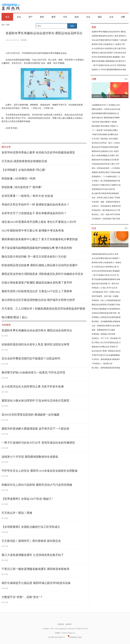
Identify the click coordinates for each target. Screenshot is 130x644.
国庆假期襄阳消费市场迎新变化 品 (105, 113)
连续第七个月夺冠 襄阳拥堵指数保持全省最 (109, 70)
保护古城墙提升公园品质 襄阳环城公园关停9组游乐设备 (36, 583)
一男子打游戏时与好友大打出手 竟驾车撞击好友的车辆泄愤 (38, 443)
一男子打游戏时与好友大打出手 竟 (105, 275)
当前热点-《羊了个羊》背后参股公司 (106, 338)
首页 (7, 17)
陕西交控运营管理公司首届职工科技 (106, 305)
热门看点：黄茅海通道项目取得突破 (106, 368)
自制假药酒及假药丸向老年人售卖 (105, 254)
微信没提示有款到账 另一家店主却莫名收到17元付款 (34, 257)
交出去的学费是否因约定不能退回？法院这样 (109, 40)
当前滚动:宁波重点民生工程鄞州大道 (106, 185)
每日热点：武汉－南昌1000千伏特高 (106, 214)
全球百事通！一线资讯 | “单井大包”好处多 (27, 196)
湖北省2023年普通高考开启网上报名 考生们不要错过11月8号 (39, 222)
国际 (100, 17)
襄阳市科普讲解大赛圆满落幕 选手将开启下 (109, 61)
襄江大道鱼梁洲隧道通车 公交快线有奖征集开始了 (33, 555)
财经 (42, 17)
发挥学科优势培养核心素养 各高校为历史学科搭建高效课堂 (38, 152)
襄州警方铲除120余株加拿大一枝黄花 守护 (108, 44)
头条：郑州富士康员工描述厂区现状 (106, 198)
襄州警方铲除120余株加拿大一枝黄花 (106, 263)
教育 (54, 17)
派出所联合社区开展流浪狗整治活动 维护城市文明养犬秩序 (38, 300)
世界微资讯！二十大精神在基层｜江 (106, 177)
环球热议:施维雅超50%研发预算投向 (106, 309)
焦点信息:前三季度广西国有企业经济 (106, 351)
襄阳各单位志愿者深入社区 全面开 (105, 151)
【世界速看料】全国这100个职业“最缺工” (27, 499)
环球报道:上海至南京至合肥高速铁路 (106, 317)
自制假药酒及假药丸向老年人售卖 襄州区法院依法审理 (35, 344)
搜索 (72, 26)
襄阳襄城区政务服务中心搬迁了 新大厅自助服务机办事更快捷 (40, 239)
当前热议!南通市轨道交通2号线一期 (106, 313)
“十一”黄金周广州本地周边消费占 (105, 130)
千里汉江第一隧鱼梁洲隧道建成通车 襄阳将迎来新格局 (35, 569)
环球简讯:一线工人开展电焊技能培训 (106, 300)
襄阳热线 (11, 6)
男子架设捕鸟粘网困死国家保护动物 (106, 279)
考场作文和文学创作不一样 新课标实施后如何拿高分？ (35, 205)
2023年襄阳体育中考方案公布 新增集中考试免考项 (33, 231)
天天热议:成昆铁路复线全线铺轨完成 (24, 161)
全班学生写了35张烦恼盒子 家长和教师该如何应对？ (34, 213)
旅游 (77, 17)
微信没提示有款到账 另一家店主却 (105, 284)
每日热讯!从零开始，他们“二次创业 (106, 143)
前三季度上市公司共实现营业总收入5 (106, 343)
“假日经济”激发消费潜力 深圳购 (104, 122)
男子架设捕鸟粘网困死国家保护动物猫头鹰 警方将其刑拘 (37, 248)
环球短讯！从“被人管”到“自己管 (104, 288)
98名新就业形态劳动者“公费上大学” (106, 164)
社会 (19, 17)
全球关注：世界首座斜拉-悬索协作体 (106, 206)
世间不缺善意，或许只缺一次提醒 (105, 296)
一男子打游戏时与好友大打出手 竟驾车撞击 (109, 65)
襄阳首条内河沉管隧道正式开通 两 (105, 160)
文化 (88, 17)
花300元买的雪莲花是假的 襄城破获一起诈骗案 (31, 415)
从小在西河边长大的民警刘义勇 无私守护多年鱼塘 (33, 387)
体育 (8, 25)
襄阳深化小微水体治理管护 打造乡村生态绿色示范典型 (35, 401)
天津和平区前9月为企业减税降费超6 (106, 355)
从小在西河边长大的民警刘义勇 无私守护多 (109, 49)
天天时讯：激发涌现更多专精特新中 (106, 359)
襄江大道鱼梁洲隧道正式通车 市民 (105, 156)
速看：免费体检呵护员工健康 (103, 330)
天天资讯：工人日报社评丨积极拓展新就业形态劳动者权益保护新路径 (43, 310)
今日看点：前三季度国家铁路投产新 (106, 181)
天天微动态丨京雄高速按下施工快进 (106, 219)
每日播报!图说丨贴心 (15, 317)
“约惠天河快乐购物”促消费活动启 (105, 135)
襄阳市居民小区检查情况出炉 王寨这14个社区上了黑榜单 (37, 291)
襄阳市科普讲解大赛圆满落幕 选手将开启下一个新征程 (35, 429)
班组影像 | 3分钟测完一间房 (19, 179)
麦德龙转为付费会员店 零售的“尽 (105, 347)
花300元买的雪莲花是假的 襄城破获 (106, 271)
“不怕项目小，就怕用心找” (102, 364)
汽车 (65, 17)
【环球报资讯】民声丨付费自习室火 (106, 292)
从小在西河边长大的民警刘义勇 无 (105, 267)
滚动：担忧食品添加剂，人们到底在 (106, 168)
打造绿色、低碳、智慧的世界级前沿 (106, 202)
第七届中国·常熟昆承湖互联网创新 (105, 193)
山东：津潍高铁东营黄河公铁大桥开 (106, 326)
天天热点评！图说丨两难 (17, 513)
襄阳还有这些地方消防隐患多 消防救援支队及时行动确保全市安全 (42, 274)
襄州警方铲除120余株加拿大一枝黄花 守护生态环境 (33, 373)
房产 (30, 17)
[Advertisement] (76, 7)
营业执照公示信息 (75, 637)
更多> (127, 79)
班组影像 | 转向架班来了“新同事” (22, 187)
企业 (111, 17)
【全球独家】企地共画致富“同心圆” (24, 170)
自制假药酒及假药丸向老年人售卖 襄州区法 (109, 36)
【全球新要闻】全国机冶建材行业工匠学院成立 (31, 527)
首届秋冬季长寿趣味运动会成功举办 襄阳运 (109, 32)
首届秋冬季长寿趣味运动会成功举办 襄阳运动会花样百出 (37, 330)
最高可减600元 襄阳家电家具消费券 (106, 118)
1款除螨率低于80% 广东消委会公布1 (106, 105)
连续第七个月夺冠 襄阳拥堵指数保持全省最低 (30, 457)
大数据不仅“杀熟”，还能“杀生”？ (22, 597)
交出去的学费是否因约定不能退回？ (106, 258)
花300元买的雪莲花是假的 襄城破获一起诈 (108, 57)
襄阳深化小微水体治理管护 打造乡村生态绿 (109, 53)
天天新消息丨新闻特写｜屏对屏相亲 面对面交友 (31, 541)
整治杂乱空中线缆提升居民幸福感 (105, 147)
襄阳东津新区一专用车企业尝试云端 (106, 109)
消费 (123, 17)
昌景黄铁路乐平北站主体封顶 (103, 189)
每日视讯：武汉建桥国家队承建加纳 (106, 321)
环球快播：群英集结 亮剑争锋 (103, 334)
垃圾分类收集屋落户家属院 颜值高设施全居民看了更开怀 (37, 283)
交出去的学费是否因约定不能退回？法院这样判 (31, 358)
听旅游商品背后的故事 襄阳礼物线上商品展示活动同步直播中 (40, 265)
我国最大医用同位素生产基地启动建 (106, 172)
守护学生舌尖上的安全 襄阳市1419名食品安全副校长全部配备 (40, 471)
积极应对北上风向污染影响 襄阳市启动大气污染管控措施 (37, 485)
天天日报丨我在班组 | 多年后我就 (105, 139)
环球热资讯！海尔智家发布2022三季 (106, 210)
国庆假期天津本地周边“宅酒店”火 (105, 126)
